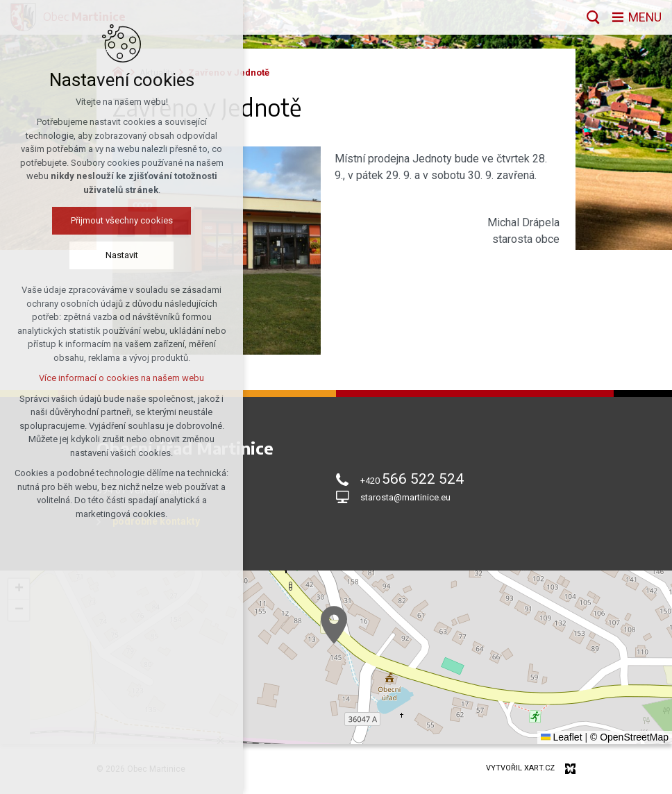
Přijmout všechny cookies (122, 220)
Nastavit (122, 255)
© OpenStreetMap (629, 737)
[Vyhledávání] (593, 17)
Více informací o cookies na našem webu (121, 378)
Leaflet (562, 737)
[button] (334, 625)
